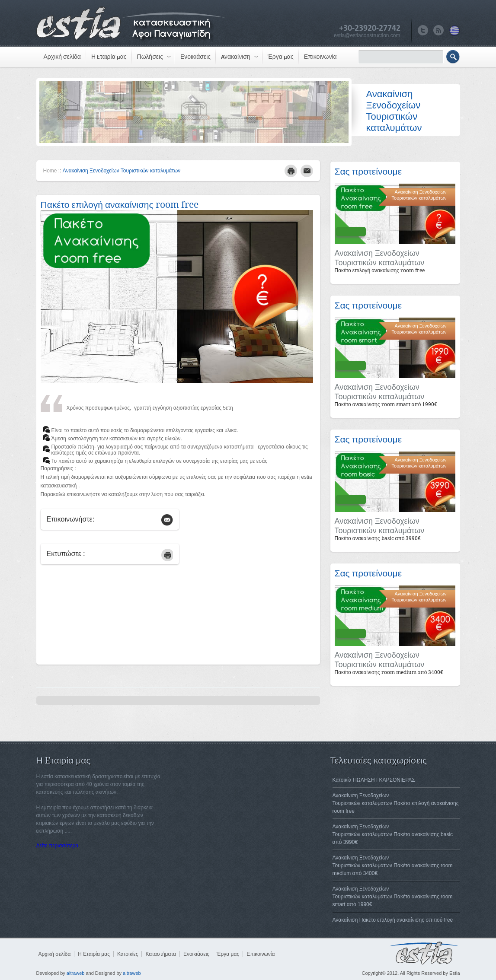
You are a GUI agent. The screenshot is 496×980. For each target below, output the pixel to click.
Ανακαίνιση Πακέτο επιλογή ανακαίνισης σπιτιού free (393, 920)
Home (50, 171)
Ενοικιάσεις (195, 57)
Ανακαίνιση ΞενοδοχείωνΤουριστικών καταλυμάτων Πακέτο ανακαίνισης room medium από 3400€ (393, 865)
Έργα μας (281, 57)
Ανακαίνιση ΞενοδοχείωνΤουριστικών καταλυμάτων (380, 258)
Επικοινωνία (320, 57)
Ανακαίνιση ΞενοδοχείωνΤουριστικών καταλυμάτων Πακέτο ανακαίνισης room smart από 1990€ (393, 897)
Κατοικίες (128, 954)
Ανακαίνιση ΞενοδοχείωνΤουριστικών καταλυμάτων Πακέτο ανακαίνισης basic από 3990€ (393, 834)
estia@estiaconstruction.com (367, 35)
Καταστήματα (160, 954)
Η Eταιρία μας (109, 57)
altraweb (76, 973)
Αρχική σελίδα (62, 57)
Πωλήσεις (150, 57)
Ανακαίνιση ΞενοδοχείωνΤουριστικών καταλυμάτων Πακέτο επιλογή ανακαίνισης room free (396, 803)
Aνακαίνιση (236, 57)
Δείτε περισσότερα (58, 846)
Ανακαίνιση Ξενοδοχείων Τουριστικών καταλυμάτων (122, 171)
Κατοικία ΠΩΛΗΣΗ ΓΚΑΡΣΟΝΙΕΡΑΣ (374, 780)
